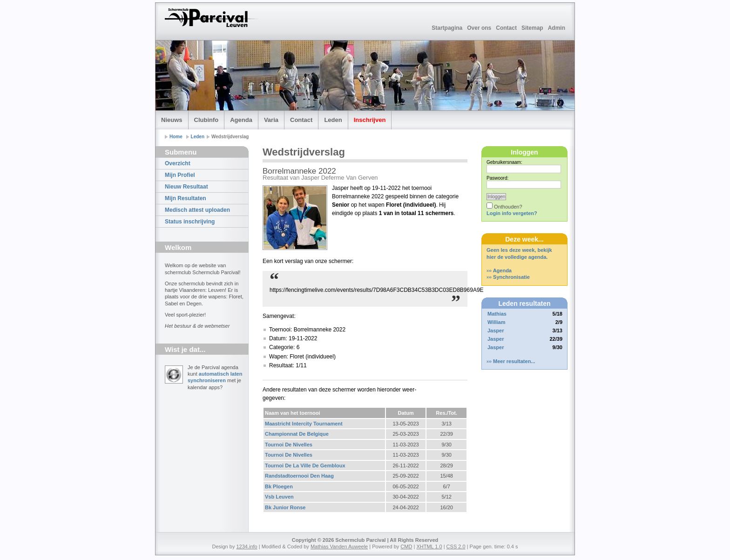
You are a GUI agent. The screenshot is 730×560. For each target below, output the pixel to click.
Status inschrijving (190, 222)
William (496, 322)
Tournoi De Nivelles (289, 445)
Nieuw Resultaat (186, 187)
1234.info (247, 547)
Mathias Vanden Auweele (339, 547)
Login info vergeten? (512, 213)
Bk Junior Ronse (285, 507)
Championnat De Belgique (297, 434)
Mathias (497, 314)
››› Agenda (499, 270)
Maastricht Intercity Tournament (304, 424)
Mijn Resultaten (186, 198)
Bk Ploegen (279, 486)
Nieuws (172, 120)
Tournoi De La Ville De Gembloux (305, 466)
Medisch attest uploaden (197, 210)
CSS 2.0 (456, 547)
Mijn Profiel (180, 175)
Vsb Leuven (279, 497)
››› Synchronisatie (508, 277)
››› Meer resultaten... (511, 361)
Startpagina (447, 28)
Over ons (479, 28)
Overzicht (178, 163)
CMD (406, 547)
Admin (557, 28)
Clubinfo (206, 120)
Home (176, 137)
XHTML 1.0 (429, 547)
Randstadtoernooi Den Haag (299, 476)
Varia (271, 120)
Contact (506, 28)
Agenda (241, 120)
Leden (333, 120)
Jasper (496, 331)
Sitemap (532, 28)
